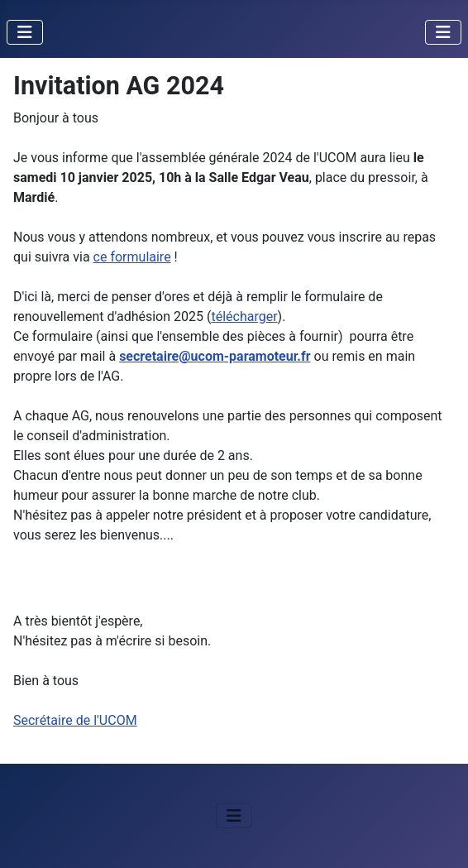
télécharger (244, 317)
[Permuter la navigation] (25, 32)
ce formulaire (132, 257)
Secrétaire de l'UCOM (75, 720)
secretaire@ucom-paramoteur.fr (215, 356)
